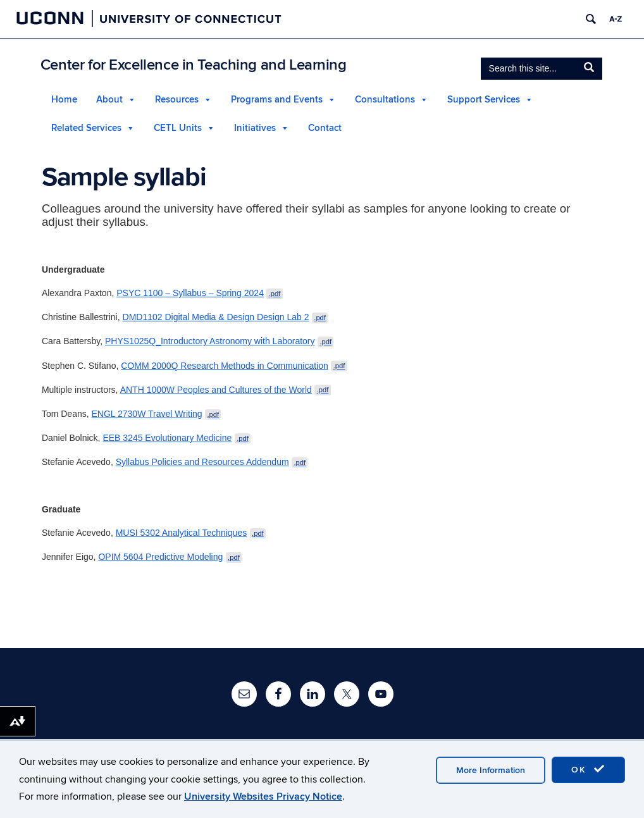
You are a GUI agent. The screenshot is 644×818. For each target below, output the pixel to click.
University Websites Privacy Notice (263, 796)
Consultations (385, 100)
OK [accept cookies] (588, 769)
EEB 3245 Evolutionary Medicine (176, 438)
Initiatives (255, 128)
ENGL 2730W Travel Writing (157, 414)
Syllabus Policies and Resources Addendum (212, 462)
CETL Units (178, 128)
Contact (325, 128)
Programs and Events (277, 100)
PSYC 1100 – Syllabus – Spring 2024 (200, 293)
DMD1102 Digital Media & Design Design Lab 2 (226, 317)
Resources (177, 100)
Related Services (86, 128)
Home (64, 100)
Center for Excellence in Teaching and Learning (194, 65)
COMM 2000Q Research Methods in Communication (234, 366)
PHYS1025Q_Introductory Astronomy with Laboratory (219, 341)
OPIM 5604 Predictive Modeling (170, 557)
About (109, 100)
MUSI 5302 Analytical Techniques (191, 533)
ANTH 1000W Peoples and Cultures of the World (226, 390)
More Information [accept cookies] (491, 770)
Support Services (484, 100)
